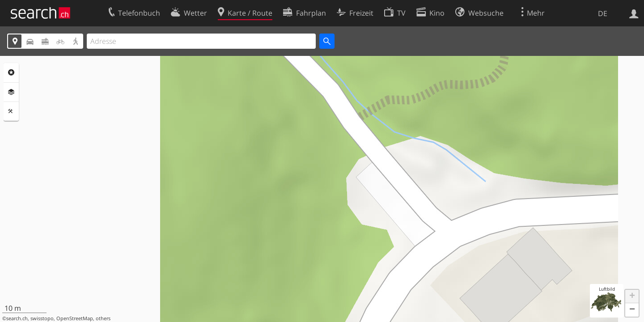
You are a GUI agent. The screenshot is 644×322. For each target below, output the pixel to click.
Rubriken (11, 72)
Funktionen (11, 111)
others (103, 318)
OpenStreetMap (75, 318)
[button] (632, 297)
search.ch (17, 318)
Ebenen (11, 92)
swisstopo (42, 318)
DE (603, 13)
